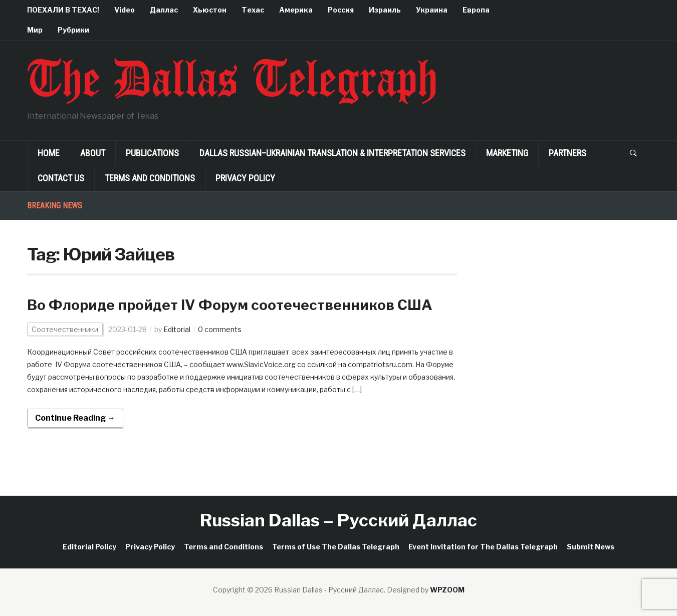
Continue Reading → (75, 418)
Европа (476, 10)
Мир (35, 30)
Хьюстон (210, 10)
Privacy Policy (245, 178)
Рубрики (73, 30)
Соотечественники (65, 329)
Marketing (507, 153)
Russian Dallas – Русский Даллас (338, 520)
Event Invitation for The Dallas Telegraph (483, 547)
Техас (253, 10)
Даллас (164, 10)
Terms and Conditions (150, 178)
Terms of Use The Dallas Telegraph (336, 547)
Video (125, 10)
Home (49, 153)
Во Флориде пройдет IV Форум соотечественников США (230, 305)
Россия (341, 10)
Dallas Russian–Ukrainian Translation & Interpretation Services (332, 153)
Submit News (591, 547)
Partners (568, 153)
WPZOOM (447, 590)
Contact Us (61, 178)
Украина (432, 10)
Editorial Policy (89, 547)
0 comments (220, 329)
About (93, 153)
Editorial (177, 329)
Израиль (385, 10)
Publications (152, 153)
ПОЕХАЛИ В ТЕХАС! (63, 10)
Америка (296, 10)
